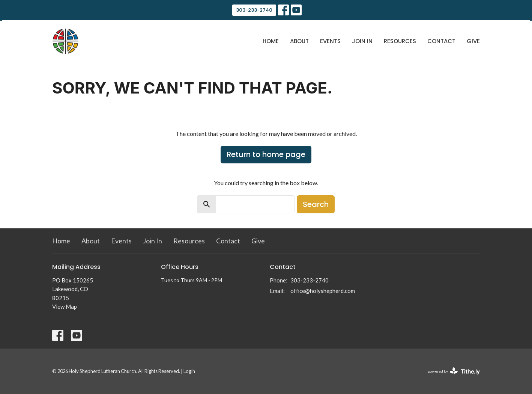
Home (271, 41)
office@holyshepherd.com (323, 291)
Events (330, 41)
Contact (441, 41)
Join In (362, 41)
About (299, 41)
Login (189, 371)
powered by (454, 371)
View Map (65, 306)
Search (316, 204)
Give (473, 41)
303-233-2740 (254, 10)
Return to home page (266, 154)
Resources (400, 41)
